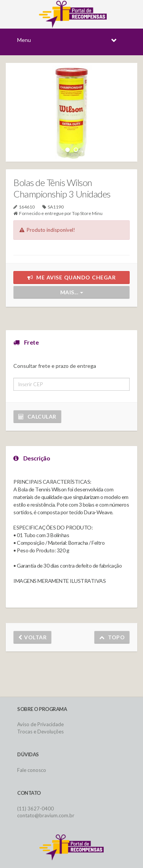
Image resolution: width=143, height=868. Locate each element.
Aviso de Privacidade (40, 724)
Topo (112, 637)
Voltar (32, 637)
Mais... (72, 292)
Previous (24, 105)
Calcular (37, 416)
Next (119, 105)
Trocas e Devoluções (40, 732)
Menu (24, 40)
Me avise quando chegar (72, 277)
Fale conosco (32, 770)
